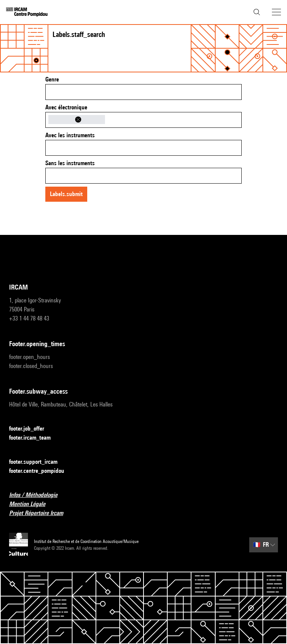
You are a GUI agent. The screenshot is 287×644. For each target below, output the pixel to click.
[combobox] (143, 92)
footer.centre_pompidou (41, 471)
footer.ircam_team (34, 438)
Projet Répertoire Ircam (41, 513)
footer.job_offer (31, 429)
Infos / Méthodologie (38, 495)
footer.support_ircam (38, 462)
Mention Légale (32, 504)
